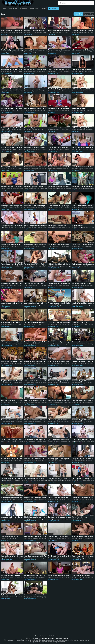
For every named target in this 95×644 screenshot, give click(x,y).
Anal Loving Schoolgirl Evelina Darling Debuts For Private (36, 303)
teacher (51, 149)
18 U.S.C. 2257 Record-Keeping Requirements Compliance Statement (47, 639)
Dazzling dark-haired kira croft (58, 225)
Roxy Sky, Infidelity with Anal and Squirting (12, 381)
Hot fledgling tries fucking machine (12, 206)
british (62, 32)
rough (76, 169)
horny (3, 285)
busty (36, 227)
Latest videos (89, 14)
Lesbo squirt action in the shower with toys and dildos (12, 517)
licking (80, 285)
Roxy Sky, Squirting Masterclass (59, 439)
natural (91, 91)
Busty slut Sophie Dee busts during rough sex (83, 167)
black (29, 71)
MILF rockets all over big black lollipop (12, 89)
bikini (84, 266)
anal (80, 32)
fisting (83, 441)
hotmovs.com (52, 462)
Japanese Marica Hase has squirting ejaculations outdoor (59, 128)
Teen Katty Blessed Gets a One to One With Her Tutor (12, 478)
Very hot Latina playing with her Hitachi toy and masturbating (12, 459)
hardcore (63, 71)
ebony (50, 344)
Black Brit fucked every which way (35, 575)
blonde (58, 32)
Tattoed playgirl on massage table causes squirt (59, 459)
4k (49, 52)
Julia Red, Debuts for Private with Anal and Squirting (83, 361)
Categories (44, 636)
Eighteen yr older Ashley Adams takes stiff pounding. (59, 108)
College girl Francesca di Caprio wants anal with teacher (59, 147)
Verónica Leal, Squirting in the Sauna (36, 342)
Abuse (58, 636)
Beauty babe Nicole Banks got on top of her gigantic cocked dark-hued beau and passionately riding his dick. (12, 31)
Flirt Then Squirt (30, 128)
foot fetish (23, 188)
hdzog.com (4, 34)
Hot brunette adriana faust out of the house (83, 537)
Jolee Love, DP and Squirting (81, 575)
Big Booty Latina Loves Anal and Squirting (36, 420)
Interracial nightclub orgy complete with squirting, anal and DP (12, 361)
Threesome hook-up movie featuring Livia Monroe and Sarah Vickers (59, 167)
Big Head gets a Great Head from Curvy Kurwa (12, 595)
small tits (23, 422)
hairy (33, 383)
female (3, 402)
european (59, 91)
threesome (28, 188)
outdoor (57, 130)
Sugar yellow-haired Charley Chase (83, 498)
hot (2, 461)
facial (13, 32)
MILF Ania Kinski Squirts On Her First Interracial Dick (59, 264)
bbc (51, 188)
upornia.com (5, 404)
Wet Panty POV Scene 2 (79, 108)
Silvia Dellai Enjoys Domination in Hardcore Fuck (59, 420)
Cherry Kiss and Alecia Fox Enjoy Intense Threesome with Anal (59, 69)
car (90, 188)
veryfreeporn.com (7, 73)
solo (21, 441)
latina (26, 169)
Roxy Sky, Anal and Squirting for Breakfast (83, 303)
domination (36, 597)
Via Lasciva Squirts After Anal (34, 478)
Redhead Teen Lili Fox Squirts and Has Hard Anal (59, 478)
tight (15, 538)
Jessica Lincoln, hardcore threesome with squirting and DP (36, 186)
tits (10, 32)
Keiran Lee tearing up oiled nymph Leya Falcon (59, 31)
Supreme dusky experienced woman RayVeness (36, 322)
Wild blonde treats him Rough (81, 284)
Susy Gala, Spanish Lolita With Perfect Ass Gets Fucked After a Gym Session (36, 556)
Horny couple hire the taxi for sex (82, 342)
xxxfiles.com (28, 34)
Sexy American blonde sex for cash (59, 517)
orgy (2, 363)
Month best (34, 9)
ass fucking (21, 208)
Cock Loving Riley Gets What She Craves (12, 128)
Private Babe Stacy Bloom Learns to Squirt (83, 439)
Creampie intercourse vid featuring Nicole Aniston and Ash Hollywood (12, 186)
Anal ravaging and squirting (34, 284)
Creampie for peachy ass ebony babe (59, 342)
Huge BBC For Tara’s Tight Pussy (35, 498)
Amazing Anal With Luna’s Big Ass (59, 284)
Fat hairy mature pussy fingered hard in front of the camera (12, 439)
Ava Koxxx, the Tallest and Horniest (59, 556)
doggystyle (40, 71)
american (4, 246)
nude (60, 461)
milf (94, 246)
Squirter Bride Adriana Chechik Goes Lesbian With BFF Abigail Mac (12, 245)
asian (68, 130)
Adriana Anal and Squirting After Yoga (12, 69)
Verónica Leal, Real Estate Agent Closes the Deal (12, 225)
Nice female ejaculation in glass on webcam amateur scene (12, 400)
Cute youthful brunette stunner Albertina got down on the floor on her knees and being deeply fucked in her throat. (36, 50)
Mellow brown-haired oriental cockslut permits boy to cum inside (36, 245)
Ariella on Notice (77, 225)
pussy (69, 383)
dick (2, 32)
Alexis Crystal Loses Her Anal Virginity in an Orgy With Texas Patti (83, 245)
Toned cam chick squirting (10, 537)
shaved (92, 305)
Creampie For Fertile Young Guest (59, 322)
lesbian (58, 246)
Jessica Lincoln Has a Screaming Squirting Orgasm (12, 420)
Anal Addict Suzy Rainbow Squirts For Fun (36, 381)
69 (77, 344)
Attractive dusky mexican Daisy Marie (12, 303)
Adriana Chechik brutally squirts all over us (59, 50)
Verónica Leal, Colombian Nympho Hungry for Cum (36, 459)
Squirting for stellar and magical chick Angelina (83, 31)
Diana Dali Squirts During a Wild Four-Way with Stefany (83, 478)
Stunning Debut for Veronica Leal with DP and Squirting (12, 556)
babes (59, 538)
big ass (6, 32)
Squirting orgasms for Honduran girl (59, 361)
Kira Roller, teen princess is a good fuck (36, 517)
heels (66, 91)
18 (2, 208)
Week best (24, 9)
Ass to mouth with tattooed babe (82, 186)
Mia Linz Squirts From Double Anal (83, 264)
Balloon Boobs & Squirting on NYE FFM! (36, 69)
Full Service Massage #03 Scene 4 (83, 89)
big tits (31, 32)
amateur (4, 52)
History (43, 9)
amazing (4, 324)
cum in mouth (16, 130)
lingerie (92, 558)
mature (3, 441)
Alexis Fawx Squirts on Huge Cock (35, 225)
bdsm (29, 402)
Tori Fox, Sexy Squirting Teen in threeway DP (36, 439)
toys (12, 519)
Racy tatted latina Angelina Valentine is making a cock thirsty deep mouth (36, 167)
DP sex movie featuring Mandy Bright (59, 206)
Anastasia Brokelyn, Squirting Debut (59, 89)
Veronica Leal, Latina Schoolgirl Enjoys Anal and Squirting (12, 108)
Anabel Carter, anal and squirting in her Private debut (59, 498)
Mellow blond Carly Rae (79, 517)
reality (66, 402)
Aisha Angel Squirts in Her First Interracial (59, 186)
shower (7, 519)
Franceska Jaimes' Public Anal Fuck (12, 264)
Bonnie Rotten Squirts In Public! (82, 206)
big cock (3, 130)
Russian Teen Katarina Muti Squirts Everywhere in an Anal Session (12, 147)
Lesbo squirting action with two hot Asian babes (59, 537)
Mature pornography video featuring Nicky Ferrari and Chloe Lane (83, 556)
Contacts (52, 636)
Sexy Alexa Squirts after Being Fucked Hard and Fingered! (36, 206)
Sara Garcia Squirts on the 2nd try (12, 50)
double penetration (15, 363)
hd (70, 32)
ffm (58, 71)
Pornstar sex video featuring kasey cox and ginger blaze (59, 245)
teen (75, 500)
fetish (93, 32)
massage (41, 344)
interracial (19, 32)
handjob (41, 130)
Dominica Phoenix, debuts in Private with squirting (36, 108)
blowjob (40, 32)
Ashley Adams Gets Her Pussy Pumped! (83, 50)
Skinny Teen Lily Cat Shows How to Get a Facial (83, 459)
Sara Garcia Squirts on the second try (83, 69)
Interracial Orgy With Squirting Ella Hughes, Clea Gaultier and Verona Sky (83, 381)
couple (74, 344)
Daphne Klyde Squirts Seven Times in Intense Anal (12, 498)
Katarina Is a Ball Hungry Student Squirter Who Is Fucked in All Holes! (59, 400)
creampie (37, 91)
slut (73, 169)
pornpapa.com (29, 73)
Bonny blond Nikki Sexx (79, 322)
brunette (15, 52)
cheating (59, 324)
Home (4, 9)
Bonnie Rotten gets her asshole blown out (36, 147)
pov (89, 32)
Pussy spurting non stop (32, 89)
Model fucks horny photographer (12, 284)
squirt (67, 32)
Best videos (13, 9)
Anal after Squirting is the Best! (58, 381)
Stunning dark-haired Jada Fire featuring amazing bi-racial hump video (12, 322)
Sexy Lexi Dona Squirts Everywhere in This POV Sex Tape (36, 400)
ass (87, 91)
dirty (11, 538)
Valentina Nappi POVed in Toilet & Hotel (36, 264)
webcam (9, 402)
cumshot (46, 32)
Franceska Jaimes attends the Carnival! (36, 31)
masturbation (65, 246)
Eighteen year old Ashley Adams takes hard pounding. (83, 147)
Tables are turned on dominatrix (35, 595)
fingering (90, 110)
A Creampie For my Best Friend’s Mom (12, 342)
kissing (47, 71)
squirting (27, 110)
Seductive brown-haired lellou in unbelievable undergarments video (83, 400)
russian (69, 71)
